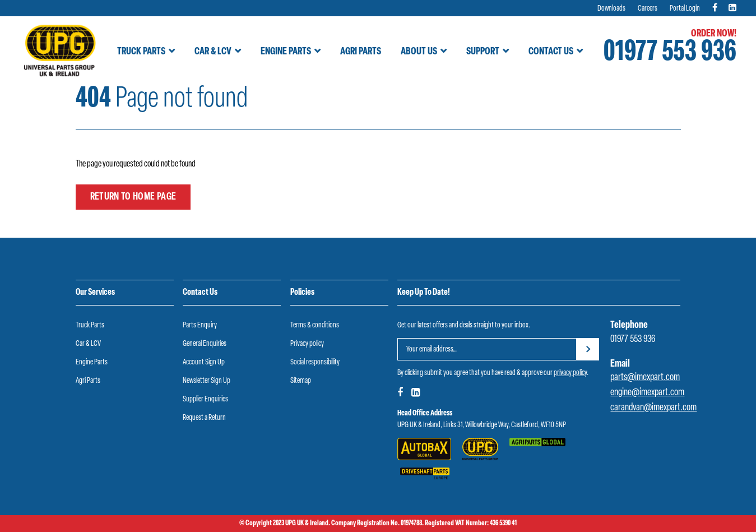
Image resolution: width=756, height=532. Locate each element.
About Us (419, 52)
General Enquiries (205, 344)
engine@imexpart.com (647, 393)
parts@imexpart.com (645, 378)
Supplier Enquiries (205, 399)
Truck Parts (141, 52)
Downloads (611, 9)
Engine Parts (286, 52)
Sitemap (301, 381)
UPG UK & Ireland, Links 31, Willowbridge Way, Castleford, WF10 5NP (482, 425)
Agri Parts (361, 52)
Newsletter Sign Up (207, 381)
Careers (648, 9)
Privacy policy (307, 344)
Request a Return (204, 418)
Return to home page (133, 197)
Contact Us (551, 52)
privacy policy (570, 373)
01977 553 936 (670, 53)
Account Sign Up (204, 362)
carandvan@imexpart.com (653, 408)
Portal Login (685, 9)
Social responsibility (315, 362)
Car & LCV (213, 52)
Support (483, 52)
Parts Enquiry (200, 325)
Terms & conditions (315, 325)
